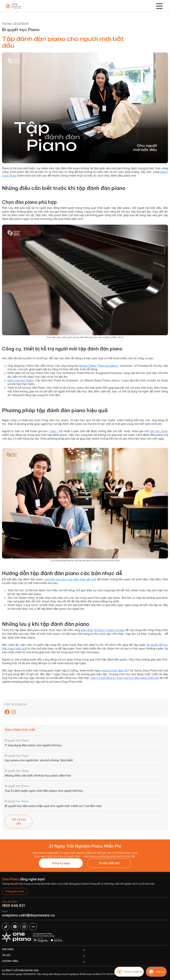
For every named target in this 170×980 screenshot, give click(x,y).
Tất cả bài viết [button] (19, 822)
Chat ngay (156, 972)
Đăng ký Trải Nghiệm (129, 972)
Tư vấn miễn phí (109, 863)
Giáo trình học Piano (21, 380)
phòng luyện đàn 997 (115, 670)
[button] (109, 863)
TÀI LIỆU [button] (6, 955)
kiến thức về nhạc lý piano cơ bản (103, 630)
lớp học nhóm (159, 431)
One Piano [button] (8, 949)
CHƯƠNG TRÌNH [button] (10, 961)
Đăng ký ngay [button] (61, 863)
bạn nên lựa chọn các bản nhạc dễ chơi (70, 579)
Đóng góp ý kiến (15, 891)
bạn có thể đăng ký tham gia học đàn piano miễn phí (125, 678)
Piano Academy (108, 366)
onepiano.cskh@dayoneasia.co (28, 915)
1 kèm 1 (53, 431)
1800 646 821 (13, 905)
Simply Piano (88, 366)
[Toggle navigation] (159, 6)
